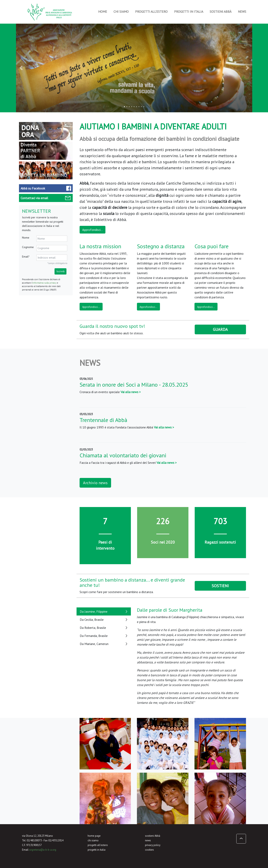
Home (103, 12)
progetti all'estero (98, 845)
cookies (149, 850)
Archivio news (95, 483)
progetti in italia (97, 850)
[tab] (104, 611)
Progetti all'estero (151, 12)
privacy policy (153, 845)
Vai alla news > (131, 392)
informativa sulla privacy (44, 283)
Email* (26, 257)
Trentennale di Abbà (103, 420)
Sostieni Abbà (221, 12)
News (242, 12)
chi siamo (93, 840)
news (148, 840)
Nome (26, 238)
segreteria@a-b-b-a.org (43, 850)
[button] (22, 68)
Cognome (28, 247)
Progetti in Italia (189, 12)
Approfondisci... (92, 230)
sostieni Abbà (153, 836)
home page (94, 836)
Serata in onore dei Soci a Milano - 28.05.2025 (134, 385)
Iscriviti (60, 271)
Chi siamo (121, 12)
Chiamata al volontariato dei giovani (123, 455)
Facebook (33, 188)
